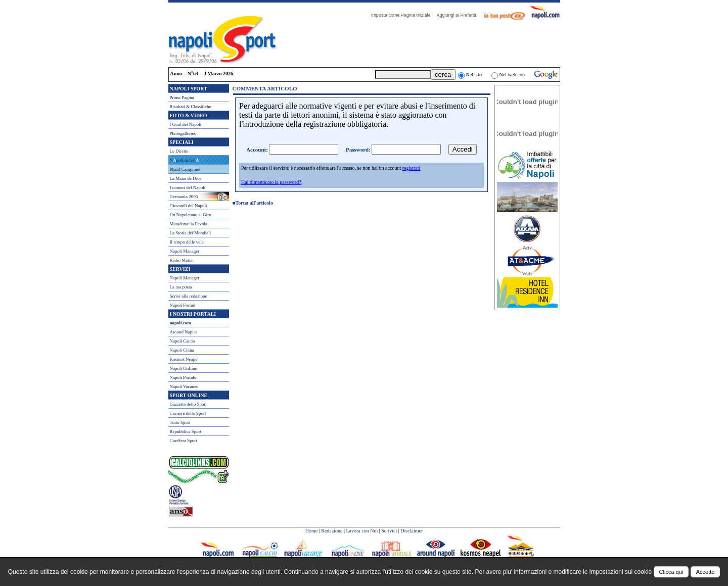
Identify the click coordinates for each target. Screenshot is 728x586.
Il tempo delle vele (187, 242)
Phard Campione (185, 169)
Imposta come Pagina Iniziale (403, 15)
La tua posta (181, 287)
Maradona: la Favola (189, 224)
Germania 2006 (184, 197)
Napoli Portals (183, 377)
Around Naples (184, 332)
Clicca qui (671, 572)
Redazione (332, 531)
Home (311, 531)
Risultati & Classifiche (191, 107)
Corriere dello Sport (188, 413)
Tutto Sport (180, 422)
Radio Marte (181, 260)
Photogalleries (183, 133)
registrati (412, 168)
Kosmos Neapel (184, 359)
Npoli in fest (185, 160)
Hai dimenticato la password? (271, 182)
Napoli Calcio (183, 341)
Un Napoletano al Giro (191, 215)
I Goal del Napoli (186, 124)
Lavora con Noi (362, 531)
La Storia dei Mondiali (191, 233)
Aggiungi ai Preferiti (459, 15)
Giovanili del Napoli (189, 206)
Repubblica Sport (186, 431)
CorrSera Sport (184, 441)
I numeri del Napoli (188, 187)
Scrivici (389, 531)
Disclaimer (412, 531)
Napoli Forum (183, 305)
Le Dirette (179, 151)
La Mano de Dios (186, 178)
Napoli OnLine (184, 368)
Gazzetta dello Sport (188, 404)
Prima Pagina (182, 97)
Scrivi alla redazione (189, 296)
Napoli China (182, 350)
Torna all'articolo (254, 203)
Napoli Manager (185, 251)
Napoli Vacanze (184, 386)
